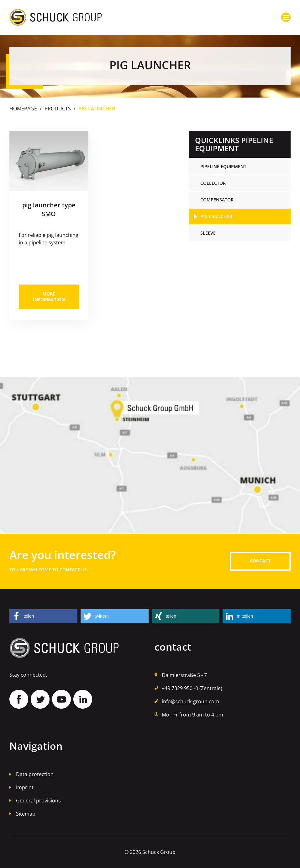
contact (260, 561)
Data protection (35, 774)
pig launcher (216, 216)
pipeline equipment (223, 166)
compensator (217, 200)
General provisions (38, 801)
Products (58, 109)
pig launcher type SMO (49, 209)
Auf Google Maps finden (150, 455)
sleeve (208, 233)
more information (49, 297)
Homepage (23, 109)
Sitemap (26, 814)
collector (213, 183)
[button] (43, 616)
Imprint (25, 787)
